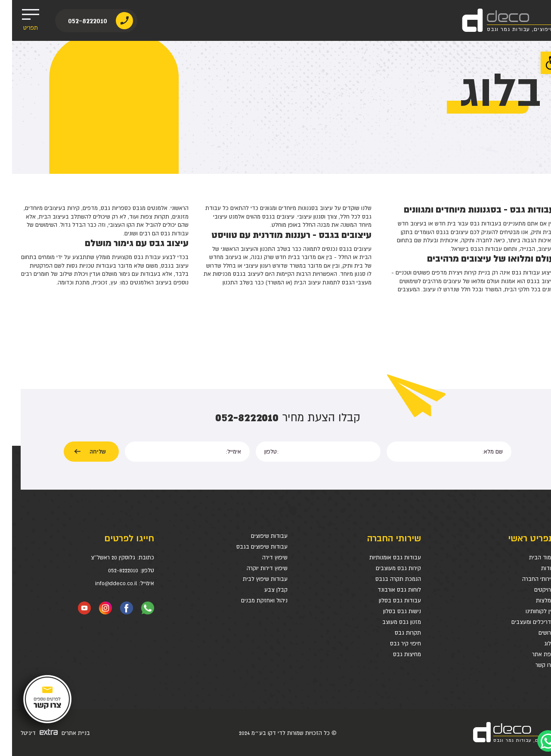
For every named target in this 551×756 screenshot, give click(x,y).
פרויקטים (532, 590)
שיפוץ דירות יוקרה (255, 568)
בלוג (537, 643)
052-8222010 (76, 20)
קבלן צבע (264, 590)
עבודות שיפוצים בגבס (250, 547)
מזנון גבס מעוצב (390, 622)
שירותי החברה (526, 579)
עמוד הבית (530, 557)
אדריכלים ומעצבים (521, 622)
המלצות (533, 600)
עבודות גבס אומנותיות (383, 557)
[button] (540, 63)
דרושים (534, 633)
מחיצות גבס (395, 654)
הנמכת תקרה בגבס (386, 579)
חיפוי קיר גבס (393, 643)
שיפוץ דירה (263, 557)
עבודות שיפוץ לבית (253, 579)
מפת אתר (531, 654)
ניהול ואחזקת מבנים (252, 600)
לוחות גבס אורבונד (387, 590)
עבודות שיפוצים (257, 536)
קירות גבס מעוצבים (386, 568)
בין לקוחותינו (528, 611)
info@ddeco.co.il (104, 583)
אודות (536, 568)
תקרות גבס (396, 633)
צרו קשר (533, 665)
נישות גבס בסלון (390, 611)
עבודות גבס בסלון (388, 600)
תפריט (18, 20)
